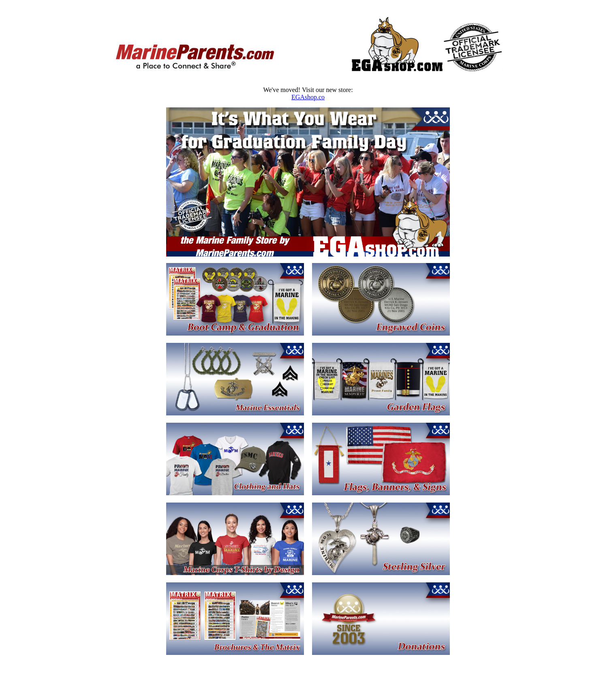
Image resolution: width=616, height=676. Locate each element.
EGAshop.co (308, 97)
